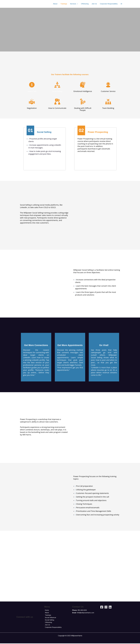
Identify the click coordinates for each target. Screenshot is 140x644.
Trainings (48, 615)
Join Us (47, 625)
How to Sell (32, 91)
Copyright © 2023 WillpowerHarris (70, 636)
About (46, 613)
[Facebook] (102, 607)
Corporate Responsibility (53, 628)
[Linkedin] (110, 607)
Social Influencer (50, 618)
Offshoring (48, 623)
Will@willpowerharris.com (86, 613)
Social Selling (57, 91)
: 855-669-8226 (80, 610)
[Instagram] (106, 607)
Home (46, 610)
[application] (77, 4)
